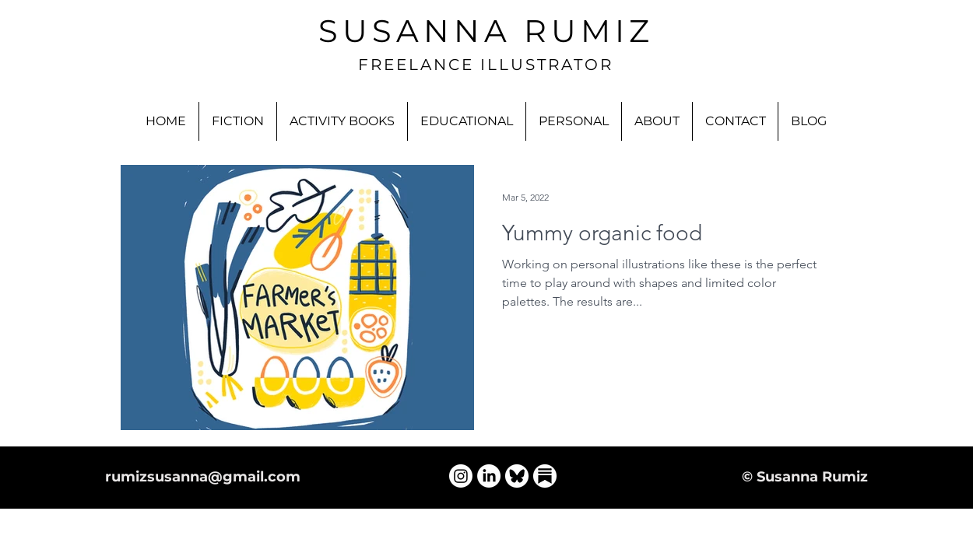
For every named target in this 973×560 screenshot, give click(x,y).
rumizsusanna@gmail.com (203, 477)
